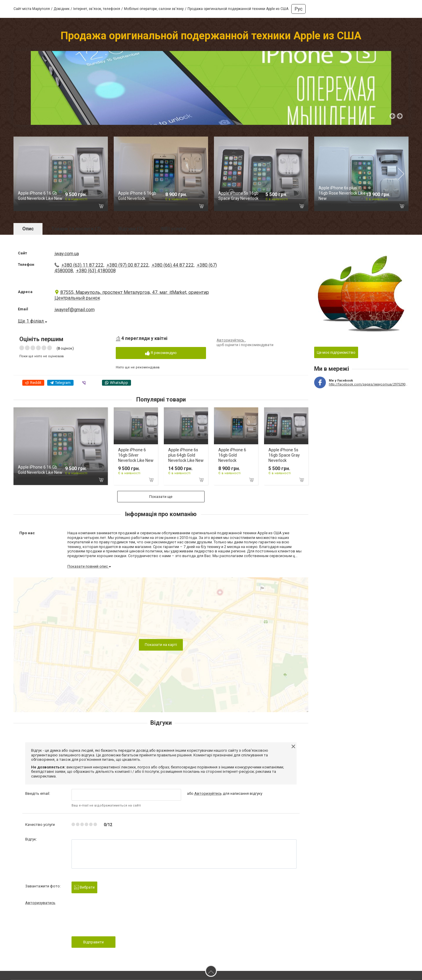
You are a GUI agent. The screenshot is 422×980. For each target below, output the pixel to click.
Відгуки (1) (131, 229)
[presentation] (116, 923)
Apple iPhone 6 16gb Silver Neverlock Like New (136, 455)
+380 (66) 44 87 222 (173, 265)
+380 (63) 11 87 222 (82, 265)
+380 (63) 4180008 (96, 271)
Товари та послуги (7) (76, 229)
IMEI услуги (173, 229)
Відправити (93, 942)
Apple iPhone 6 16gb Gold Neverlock (232, 455)
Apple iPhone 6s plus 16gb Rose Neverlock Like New (342, 193)
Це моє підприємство (336, 352)
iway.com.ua (67, 254)
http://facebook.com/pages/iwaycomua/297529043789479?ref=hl (369, 384)
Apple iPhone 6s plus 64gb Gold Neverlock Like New (186, 455)
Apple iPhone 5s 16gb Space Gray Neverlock (284, 455)
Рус (298, 9)
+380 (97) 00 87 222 (128, 265)
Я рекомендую (161, 353)
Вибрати (84, 888)
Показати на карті (161, 645)
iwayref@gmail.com (75, 310)
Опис (28, 229)
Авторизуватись (40, 903)
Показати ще (161, 497)
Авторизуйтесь (231, 340)
